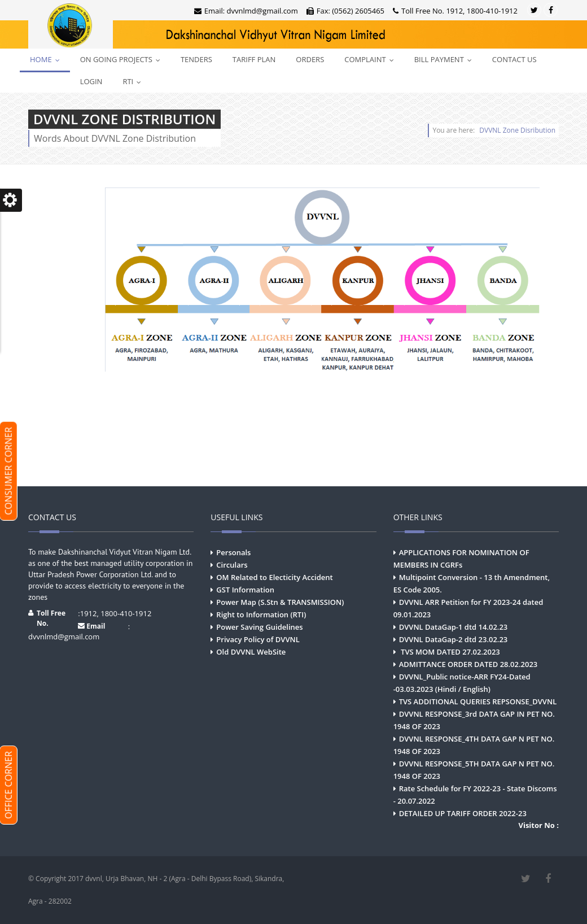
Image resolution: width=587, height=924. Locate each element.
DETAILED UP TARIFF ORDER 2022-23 (463, 813)
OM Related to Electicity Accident (274, 577)
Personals (233, 552)
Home (47, 59)
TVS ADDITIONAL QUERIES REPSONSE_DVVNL (478, 701)
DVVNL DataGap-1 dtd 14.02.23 (454, 627)
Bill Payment (446, 59)
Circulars (232, 565)
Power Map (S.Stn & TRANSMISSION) (280, 602)
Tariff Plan (254, 59)
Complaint (371, 59)
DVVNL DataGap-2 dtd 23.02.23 (454, 639)
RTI (134, 81)
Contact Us (514, 59)
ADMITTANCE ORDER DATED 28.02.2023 (468, 664)
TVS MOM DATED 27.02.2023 (450, 652)
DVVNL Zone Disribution (517, 130)
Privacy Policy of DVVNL (258, 639)
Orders (310, 59)
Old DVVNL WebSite (251, 652)
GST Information (245, 590)
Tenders (196, 59)
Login (91, 81)
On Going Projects (123, 59)
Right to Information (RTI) (261, 614)
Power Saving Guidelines (259, 627)
